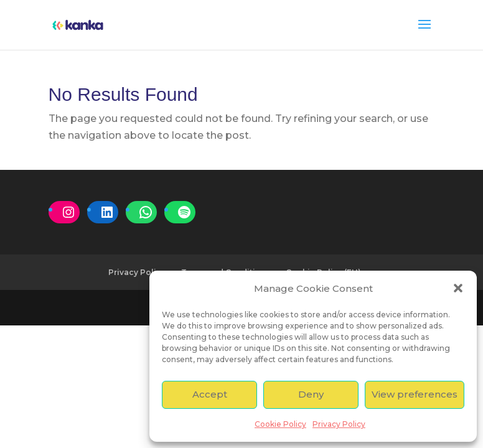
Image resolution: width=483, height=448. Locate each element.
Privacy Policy (339, 424)
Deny (311, 394)
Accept (210, 394)
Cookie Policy (280, 424)
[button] (458, 288)
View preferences (415, 394)
